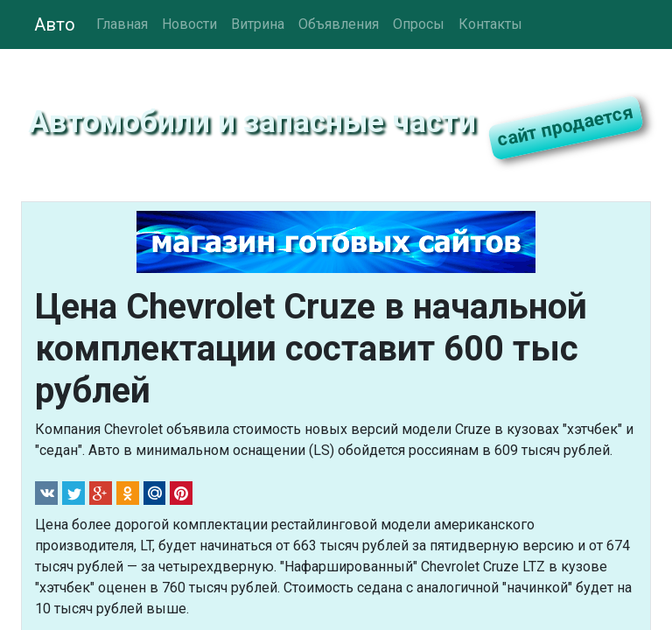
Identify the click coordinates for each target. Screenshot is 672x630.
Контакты (490, 24)
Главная (122, 24)
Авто (55, 24)
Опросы (419, 24)
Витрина (258, 24)
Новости (189, 24)
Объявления (339, 24)
